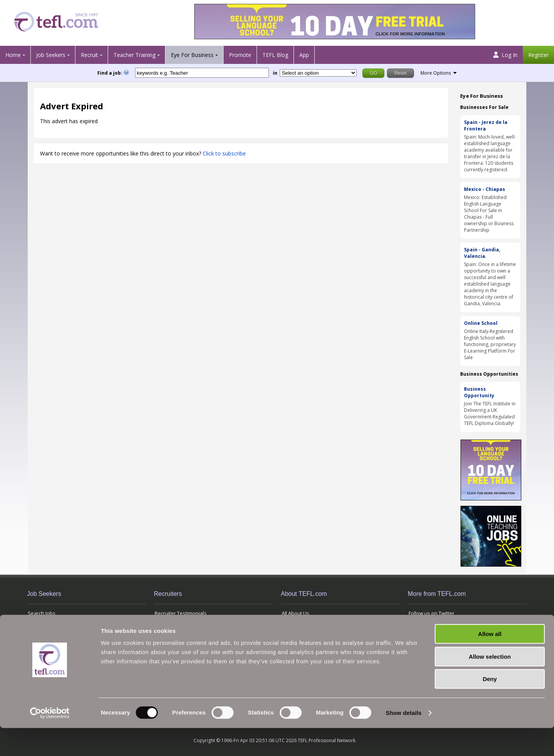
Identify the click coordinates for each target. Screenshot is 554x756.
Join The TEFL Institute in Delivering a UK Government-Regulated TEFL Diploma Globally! (490, 413)
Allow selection (490, 685)
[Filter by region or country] (318, 73)
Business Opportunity (479, 392)
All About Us (295, 613)
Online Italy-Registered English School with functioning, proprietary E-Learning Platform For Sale (490, 344)
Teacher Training (134, 55)
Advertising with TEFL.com (311, 631)
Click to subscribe (224, 153)
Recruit (89, 55)
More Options (436, 73)
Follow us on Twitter (431, 613)
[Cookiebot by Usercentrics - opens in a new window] (50, 741)
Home (13, 55)
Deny (490, 707)
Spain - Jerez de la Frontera (486, 125)
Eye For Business (192, 55)
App (304, 55)
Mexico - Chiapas (485, 189)
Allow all (490, 662)
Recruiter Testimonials (181, 613)
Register (538, 55)
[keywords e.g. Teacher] (202, 73)
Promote (240, 55)
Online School (481, 323)
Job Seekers (51, 55)
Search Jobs (42, 613)
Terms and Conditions (434, 631)
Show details (404, 741)
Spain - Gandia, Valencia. (482, 253)
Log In (505, 55)
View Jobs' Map (45, 631)
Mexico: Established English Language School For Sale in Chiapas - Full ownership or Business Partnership (489, 214)
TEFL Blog (275, 55)
